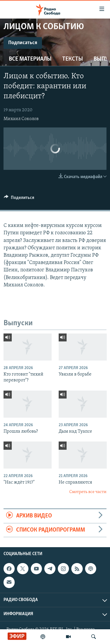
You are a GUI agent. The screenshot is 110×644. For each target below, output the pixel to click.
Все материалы (30, 59)
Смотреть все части (88, 492)
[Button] (19, 199)
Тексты (73, 59)
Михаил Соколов (21, 119)
